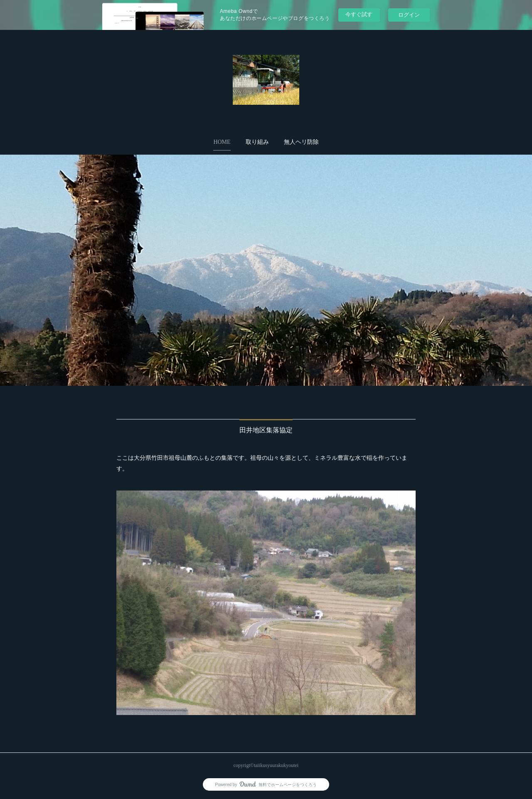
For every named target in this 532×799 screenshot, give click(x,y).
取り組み (257, 142)
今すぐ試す (359, 14)
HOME (222, 142)
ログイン (409, 15)
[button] (222, 142)
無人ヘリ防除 (301, 142)
